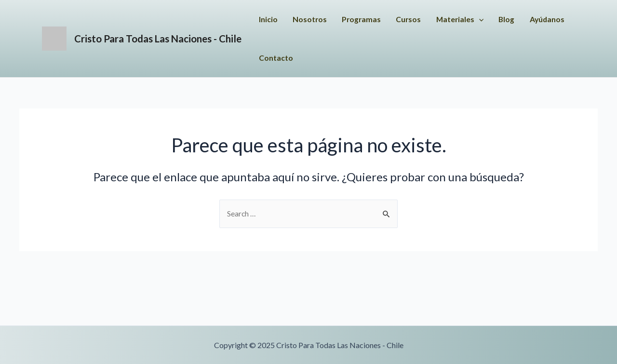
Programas (397, 19)
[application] (518, 19)
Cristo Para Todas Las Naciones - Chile (180, 38)
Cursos (446, 19)
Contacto (361, 58)
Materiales (498, 19)
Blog (546, 19)
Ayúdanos (311, 58)
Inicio (302, 19)
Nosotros (345, 19)
